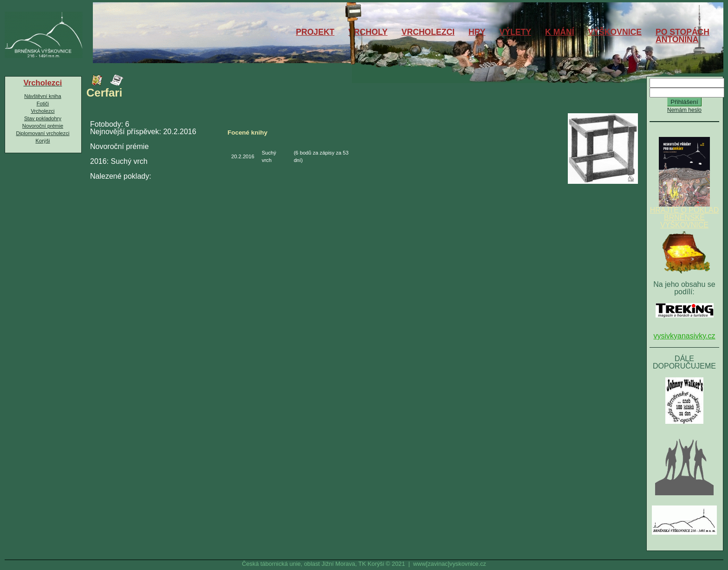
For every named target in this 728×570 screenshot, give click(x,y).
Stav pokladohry (43, 118)
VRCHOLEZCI (428, 32)
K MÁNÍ (560, 32)
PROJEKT (315, 32)
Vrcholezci (42, 111)
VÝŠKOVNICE (615, 32)
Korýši (42, 141)
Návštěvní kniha (43, 96)
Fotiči (43, 104)
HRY (477, 32)
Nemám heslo (684, 110)
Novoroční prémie (43, 126)
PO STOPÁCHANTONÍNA (682, 36)
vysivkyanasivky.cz (684, 336)
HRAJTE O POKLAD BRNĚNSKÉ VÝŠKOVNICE (684, 214)
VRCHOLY (368, 32)
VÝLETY (515, 32)
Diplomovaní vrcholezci (42, 133)
